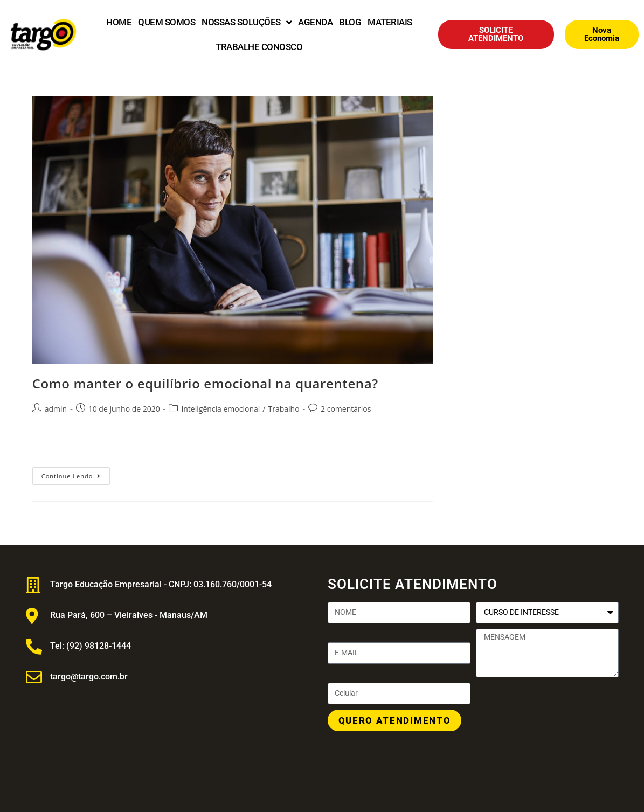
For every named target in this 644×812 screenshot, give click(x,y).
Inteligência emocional (220, 409)
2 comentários (346, 409)
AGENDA (315, 22)
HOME (119, 22)
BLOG (350, 22)
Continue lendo (76, 474)
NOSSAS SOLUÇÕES (247, 22)
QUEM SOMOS (167, 22)
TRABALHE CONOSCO (259, 47)
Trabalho (283, 409)
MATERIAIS (390, 22)
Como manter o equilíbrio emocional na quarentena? (205, 383)
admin (56, 409)
